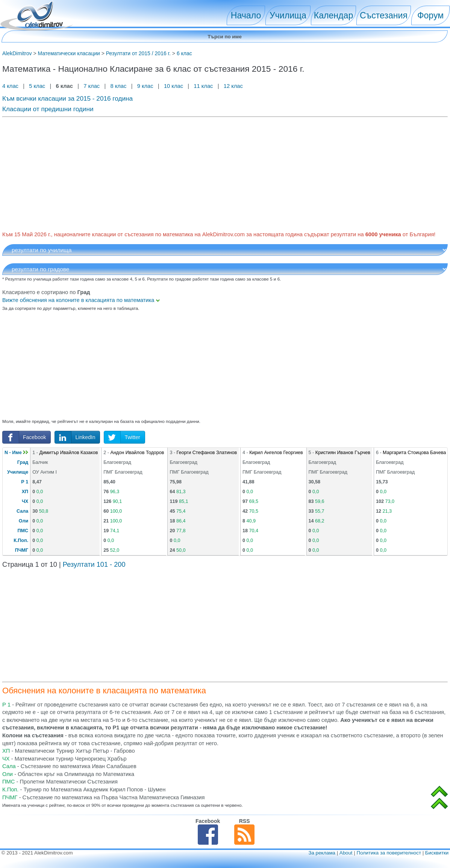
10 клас (173, 86)
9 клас (145, 86)
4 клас (11, 86)
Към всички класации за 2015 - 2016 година (67, 98)
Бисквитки (437, 853)
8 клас (118, 86)
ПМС (23, 531)
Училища (288, 15)
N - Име (16, 453)
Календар (334, 15)
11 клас (203, 86)
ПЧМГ (22, 550)
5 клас (37, 86)
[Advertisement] (225, 173)
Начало (246, 15)
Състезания (384, 15)
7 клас (92, 86)
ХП (25, 492)
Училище (18, 472)
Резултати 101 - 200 (94, 565)
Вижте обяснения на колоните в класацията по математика (81, 300)
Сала (22, 511)
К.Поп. (21, 540)
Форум (430, 15)
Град (23, 462)
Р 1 (25, 482)
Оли (23, 521)
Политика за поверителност (389, 853)
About (346, 853)
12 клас (234, 86)
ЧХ (25, 501)
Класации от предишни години (48, 109)
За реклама (322, 853)
